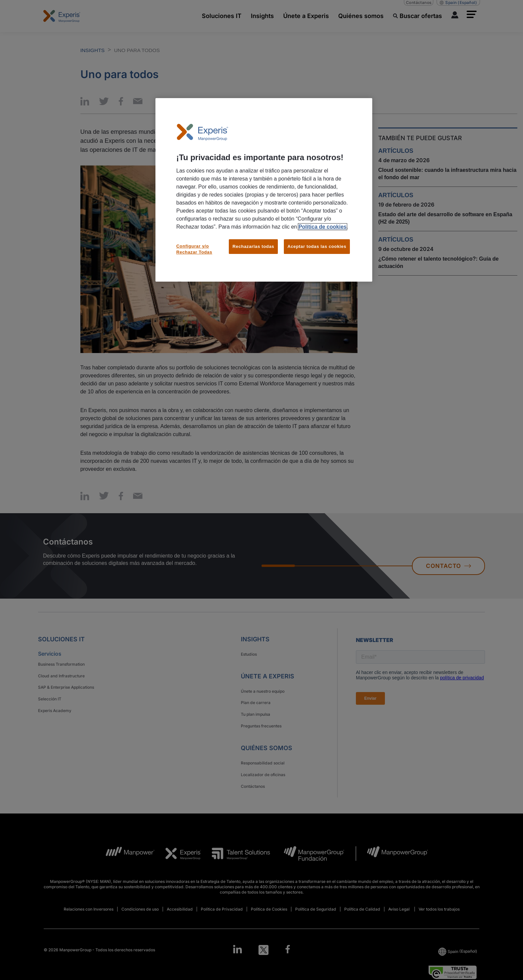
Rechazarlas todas (253, 246)
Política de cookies (323, 227)
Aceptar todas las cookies (317, 246)
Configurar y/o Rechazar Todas (194, 249)
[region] (264, 190)
